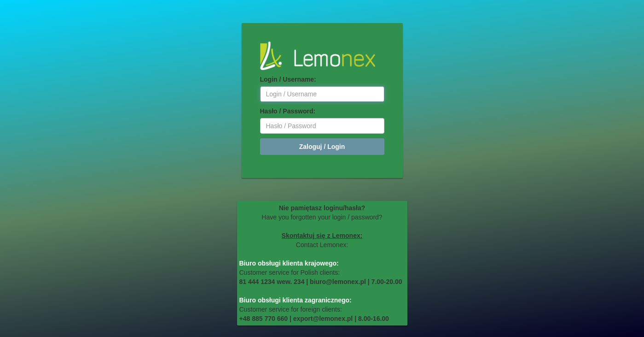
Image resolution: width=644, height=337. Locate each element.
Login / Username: (288, 79)
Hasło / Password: (288, 111)
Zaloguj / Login (322, 147)
